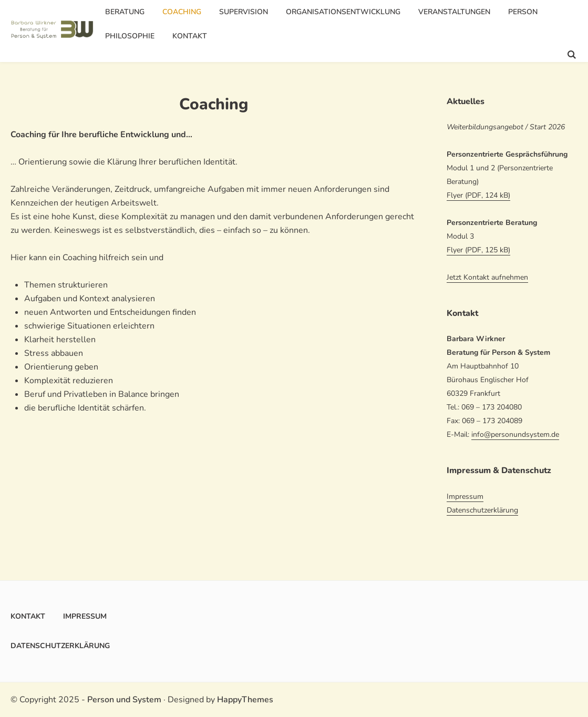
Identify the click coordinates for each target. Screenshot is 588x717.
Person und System (124, 700)
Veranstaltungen (454, 12)
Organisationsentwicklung (343, 12)
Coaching (182, 12)
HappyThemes (245, 700)
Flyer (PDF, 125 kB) (478, 250)
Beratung (125, 12)
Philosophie (130, 36)
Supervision (244, 12)
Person (523, 12)
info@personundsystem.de (515, 434)
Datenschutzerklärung (482, 510)
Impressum (465, 496)
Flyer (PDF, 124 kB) (478, 195)
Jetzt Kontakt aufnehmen (487, 277)
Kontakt (190, 36)
